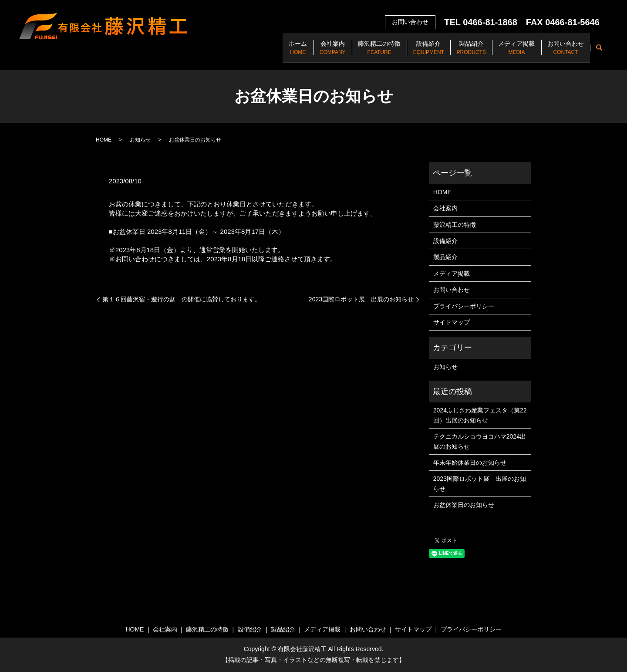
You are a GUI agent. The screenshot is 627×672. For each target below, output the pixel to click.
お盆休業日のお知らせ (464, 505)
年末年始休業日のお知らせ (470, 463)
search (599, 52)
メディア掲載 (508, 52)
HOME (104, 140)
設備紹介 (408, 52)
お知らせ (140, 140)
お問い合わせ (563, 52)
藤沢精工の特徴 (353, 52)
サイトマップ (452, 322)
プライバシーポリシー (464, 306)
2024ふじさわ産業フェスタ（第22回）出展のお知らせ (480, 415)
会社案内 (300, 52)
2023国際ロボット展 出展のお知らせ (361, 299)
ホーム (260, 52)
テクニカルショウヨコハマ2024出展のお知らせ (480, 441)
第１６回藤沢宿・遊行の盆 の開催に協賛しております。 (182, 299)
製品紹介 (456, 52)
